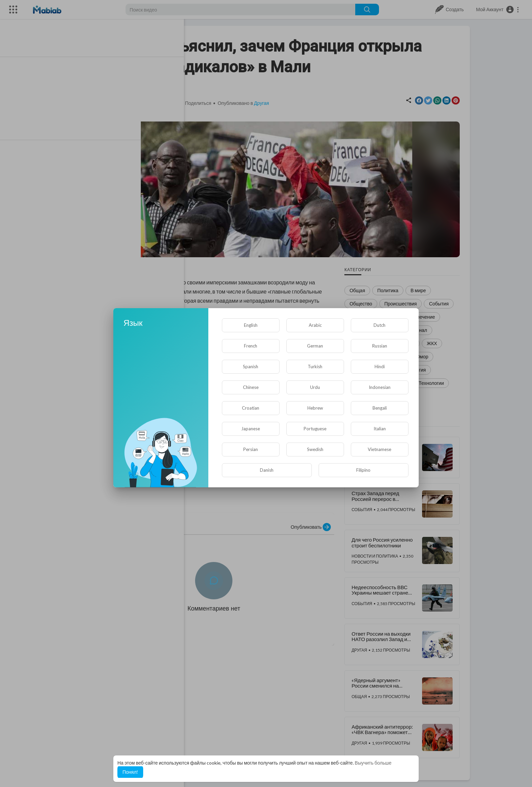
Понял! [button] (130, 772)
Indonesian (380, 387)
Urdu (315, 387)
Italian (380, 429)
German (315, 346)
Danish (267, 470)
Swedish (315, 449)
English (251, 325)
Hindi (380, 367)
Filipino (363, 470)
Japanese (251, 429)
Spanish (251, 367)
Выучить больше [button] (373, 763)
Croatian (251, 408)
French (251, 346)
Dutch (379, 325)
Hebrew (315, 408)
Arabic (315, 325)
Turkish (315, 367)
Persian (251, 449)
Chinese (251, 387)
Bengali (380, 408)
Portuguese (315, 429)
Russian (380, 346)
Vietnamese (379, 449)
